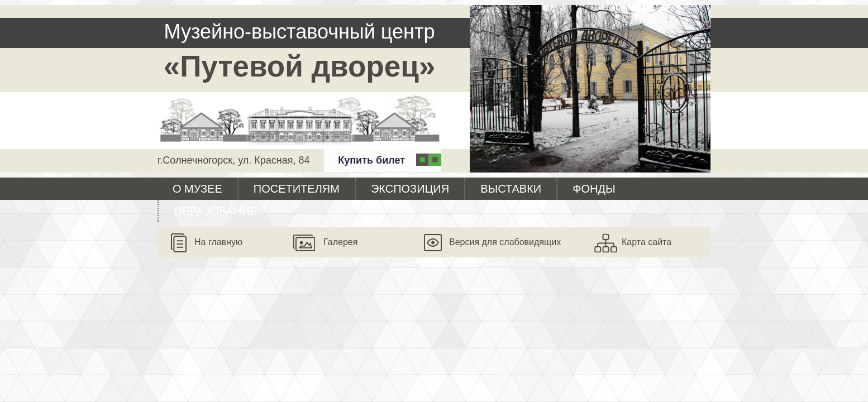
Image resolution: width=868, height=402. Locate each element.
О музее (197, 189)
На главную (218, 242)
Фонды (594, 189)
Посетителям (297, 189)
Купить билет (371, 160)
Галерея (340, 242)
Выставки (511, 189)
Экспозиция (410, 189)
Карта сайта (647, 242)
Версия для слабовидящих (505, 242)
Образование (215, 211)
